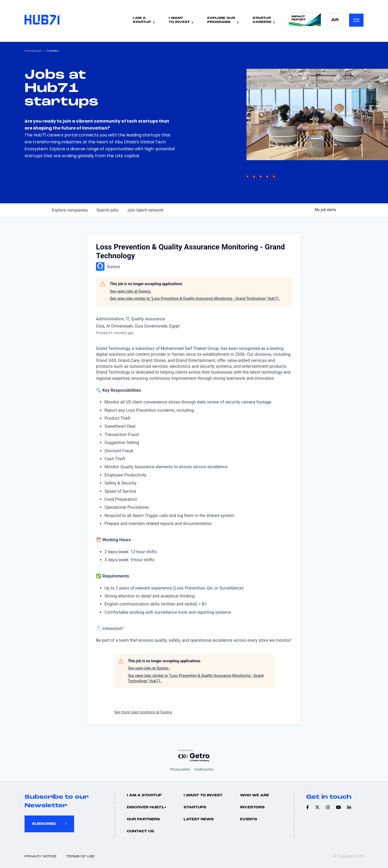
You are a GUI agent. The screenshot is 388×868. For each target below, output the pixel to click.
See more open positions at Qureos (143, 712)
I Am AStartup (142, 20)
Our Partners (143, 819)
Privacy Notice (41, 857)
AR (335, 20)
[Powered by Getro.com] (194, 756)
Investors (252, 807)
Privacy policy (180, 769)
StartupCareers (262, 20)
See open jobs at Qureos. (131, 291)
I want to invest (203, 795)
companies (70, 210)
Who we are (254, 795)
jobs (107, 210)
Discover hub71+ (147, 807)
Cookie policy (204, 769)
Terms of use (80, 857)
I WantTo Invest (179, 20)
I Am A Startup (144, 795)
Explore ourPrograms (221, 20)
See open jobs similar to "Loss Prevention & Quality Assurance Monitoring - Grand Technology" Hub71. (195, 298)
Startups (195, 807)
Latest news (199, 819)
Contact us (140, 831)
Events (249, 819)
